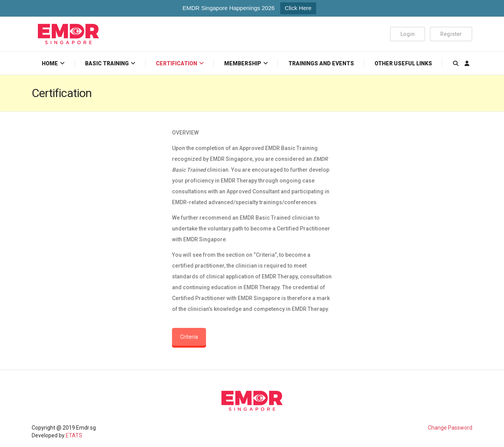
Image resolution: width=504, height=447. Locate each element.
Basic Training (107, 63)
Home (50, 63)
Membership (243, 63)
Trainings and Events (321, 63)
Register (451, 34)
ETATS (74, 435)
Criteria (189, 337)
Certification (176, 63)
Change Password (450, 428)
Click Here (298, 8)
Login (408, 34)
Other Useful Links (403, 63)
